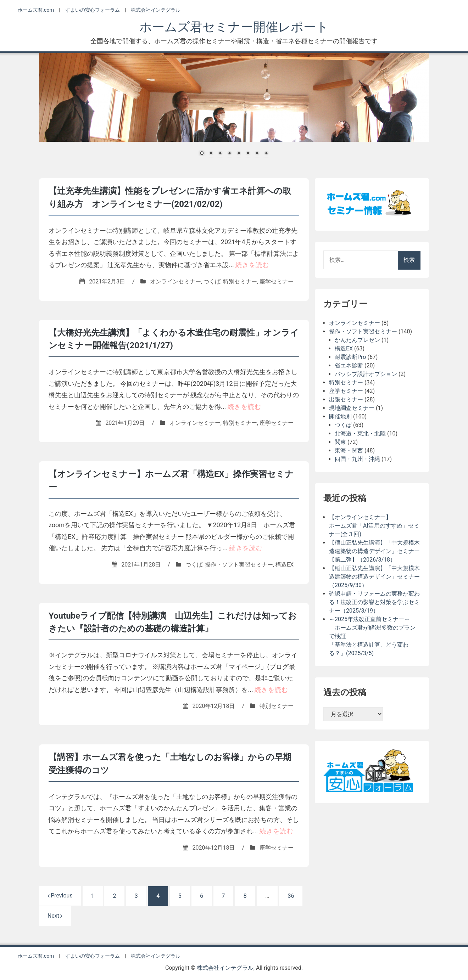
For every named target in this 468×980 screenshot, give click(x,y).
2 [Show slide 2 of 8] (211, 154)
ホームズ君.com (36, 10)
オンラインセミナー (175, 281)
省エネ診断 (349, 365)
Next (55, 913)
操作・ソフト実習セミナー (239, 562)
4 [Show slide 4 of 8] (229, 154)
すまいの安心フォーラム (93, 10)
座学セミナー (277, 281)
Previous (60, 892)
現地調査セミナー (352, 408)
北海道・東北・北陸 (360, 433)
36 (291, 893)
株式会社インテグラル (156, 10)
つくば (212, 281)
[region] (234, 109)
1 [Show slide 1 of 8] (202, 154)
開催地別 (340, 416)
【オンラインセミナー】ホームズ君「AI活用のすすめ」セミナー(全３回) (374, 526)
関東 (340, 442)
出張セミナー (346, 399)
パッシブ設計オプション (366, 374)
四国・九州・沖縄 (357, 459)
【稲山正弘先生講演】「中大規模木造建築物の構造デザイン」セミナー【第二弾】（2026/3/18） (374, 551)
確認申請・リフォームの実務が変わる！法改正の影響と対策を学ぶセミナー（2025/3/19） (374, 602)
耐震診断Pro (350, 357)
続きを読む (252, 264)
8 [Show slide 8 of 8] (266, 154)
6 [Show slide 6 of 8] (248, 154)
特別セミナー (240, 281)
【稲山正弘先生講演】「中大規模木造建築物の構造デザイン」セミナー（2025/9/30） (374, 577)
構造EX (285, 562)
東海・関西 (349, 450)
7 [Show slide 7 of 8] (257, 154)
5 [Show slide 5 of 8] (239, 154)
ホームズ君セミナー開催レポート (234, 27)
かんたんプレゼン (357, 340)
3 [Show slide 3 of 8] (220, 154)
